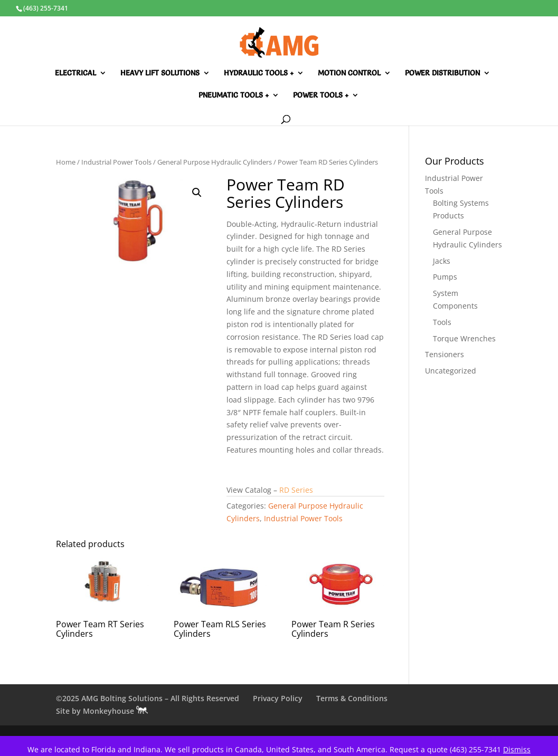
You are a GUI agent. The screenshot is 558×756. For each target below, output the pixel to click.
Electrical (75, 73)
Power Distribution (442, 73)
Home (66, 162)
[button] (197, 193)
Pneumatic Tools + (234, 95)
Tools (442, 322)
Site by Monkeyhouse (102, 711)
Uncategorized (451, 371)
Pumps (445, 277)
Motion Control (349, 73)
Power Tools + (321, 95)
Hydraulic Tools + (259, 73)
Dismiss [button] (517, 749)
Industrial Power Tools (116, 162)
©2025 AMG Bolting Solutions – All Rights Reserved (148, 698)
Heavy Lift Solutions (160, 73)
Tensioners (444, 354)
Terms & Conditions (352, 698)
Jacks (442, 261)
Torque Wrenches (464, 338)
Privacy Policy (278, 698)
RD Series (296, 490)
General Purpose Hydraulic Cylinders (215, 162)
